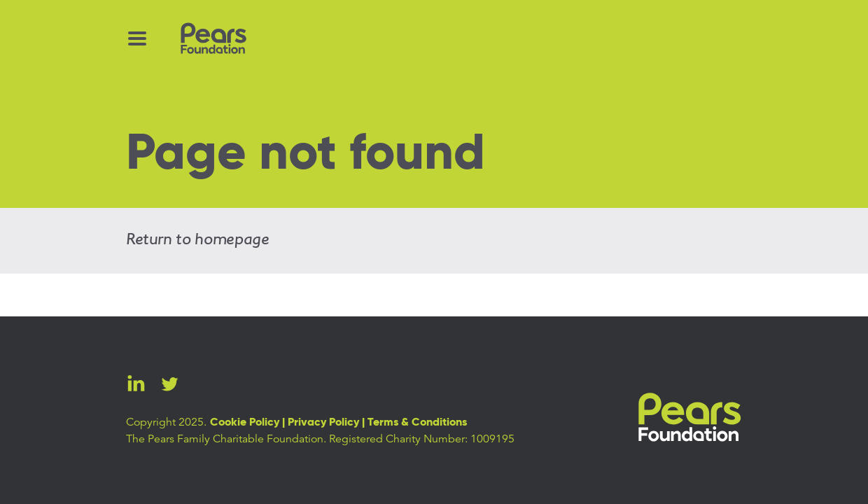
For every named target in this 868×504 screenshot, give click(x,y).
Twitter (169, 384)
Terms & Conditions (417, 423)
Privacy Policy (323, 423)
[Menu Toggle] (137, 38)
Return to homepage (198, 240)
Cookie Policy (245, 423)
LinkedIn (136, 384)
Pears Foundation (689, 418)
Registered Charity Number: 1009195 (422, 439)
